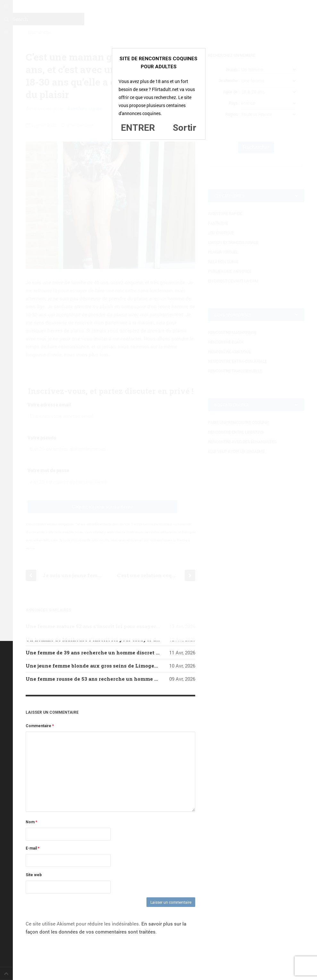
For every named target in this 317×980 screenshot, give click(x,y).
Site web (34, 875)
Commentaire (40, 726)
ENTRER (138, 128)
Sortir (184, 128)
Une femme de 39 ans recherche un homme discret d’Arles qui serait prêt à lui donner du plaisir (147, 652)
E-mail (33, 848)
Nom (31, 822)
